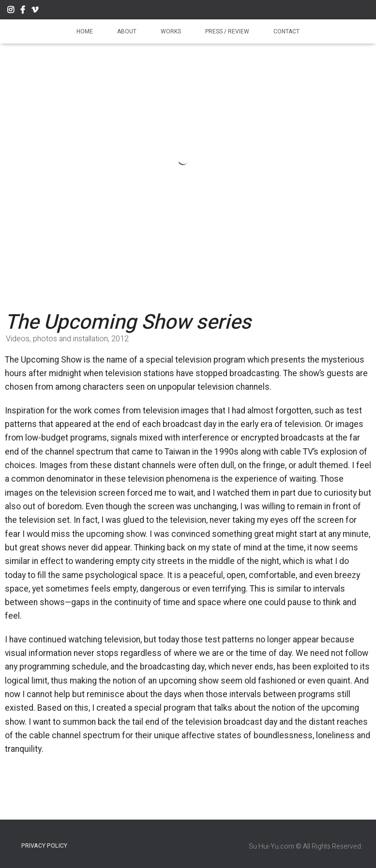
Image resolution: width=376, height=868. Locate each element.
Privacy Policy (44, 846)
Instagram (11, 11)
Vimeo (35, 11)
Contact (286, 31)
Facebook (23, 11)
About (127, 31)
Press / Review (227, 31)
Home (85, 31)
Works (171, 31)
